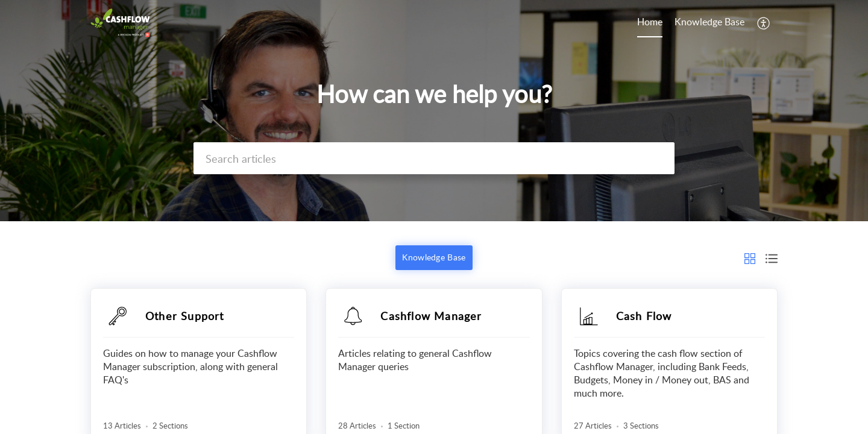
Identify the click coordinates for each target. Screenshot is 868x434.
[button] (764, 23)
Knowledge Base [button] (434, 257)
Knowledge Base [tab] (709, 22)
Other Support (185, 316)
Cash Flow (644, 316)
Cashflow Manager (431, 316)
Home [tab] (650, 22)
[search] (434, 158)
